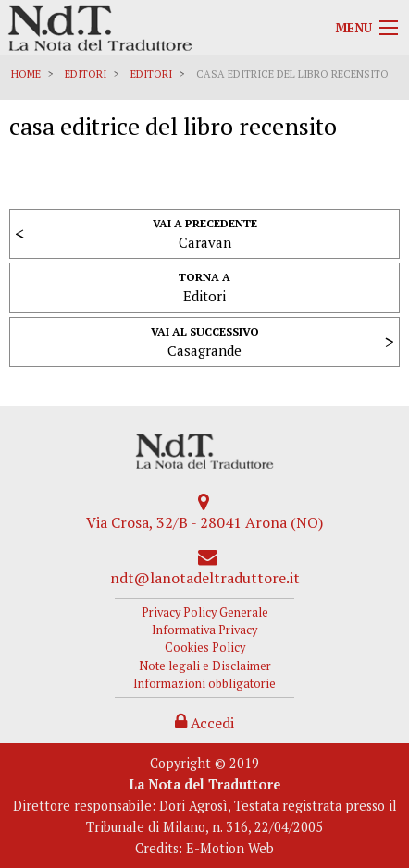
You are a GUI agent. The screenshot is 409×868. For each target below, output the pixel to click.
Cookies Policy (205, 648)
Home (26, 74)
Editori (86, 74)
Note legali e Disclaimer (205, 666)
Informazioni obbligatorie (204, 684)
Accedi (204, 723)
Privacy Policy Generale (205, 612)
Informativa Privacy (204, 630)
